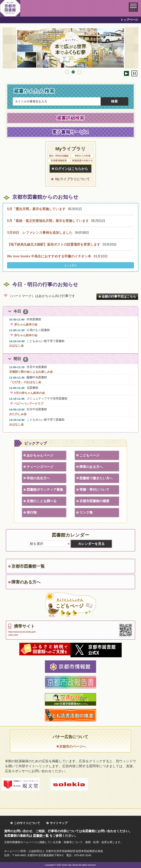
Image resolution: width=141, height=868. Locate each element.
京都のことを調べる (42, 501)
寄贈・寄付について (94, 490)
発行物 (32, 512)
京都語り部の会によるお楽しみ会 (31, 372)
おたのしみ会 (18, 414)
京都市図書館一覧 (28, 566)
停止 (134, 73)
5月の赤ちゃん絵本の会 (27, 393)
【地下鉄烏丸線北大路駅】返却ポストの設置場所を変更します (54, 244)
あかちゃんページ (40, 455)
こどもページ (89, 455)
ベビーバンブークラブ (26, 404)
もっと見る (70, 265)
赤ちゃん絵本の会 (23, 324)
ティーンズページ (40, 467)
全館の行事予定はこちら (119, 296)
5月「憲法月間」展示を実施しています (36, 209)
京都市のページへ (73, 747)
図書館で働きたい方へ (96, 478)
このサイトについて (27, 823)
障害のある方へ (91, 467)
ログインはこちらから (71, 169)
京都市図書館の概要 (94, 501)
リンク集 (86, 512)
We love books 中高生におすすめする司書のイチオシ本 (49, 256)
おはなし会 (16, 346)
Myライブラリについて (72, 179)
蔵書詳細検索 (70, 118)
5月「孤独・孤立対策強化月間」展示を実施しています (48, 221)
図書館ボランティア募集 (45, 490)
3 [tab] (79, 72)
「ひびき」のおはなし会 (25, 382)
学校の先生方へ (38, 478)
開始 (126, 73)
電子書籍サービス (71, 132)
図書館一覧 (41, 836)
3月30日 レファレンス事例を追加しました (40, 233)
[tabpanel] (71, 48)
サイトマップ (59, 823)
